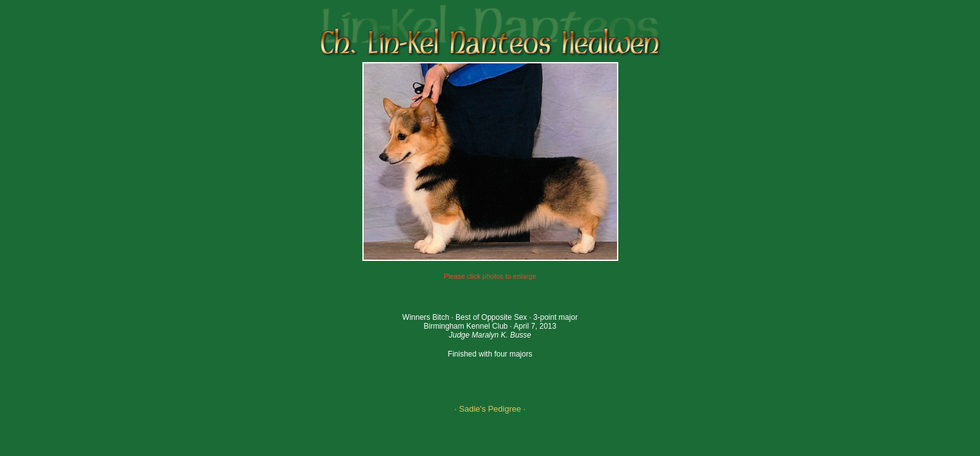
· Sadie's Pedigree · (490, 409)
